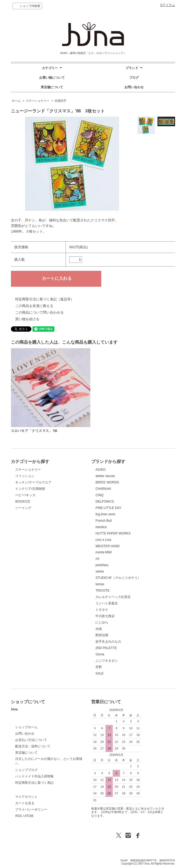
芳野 (99, 667)
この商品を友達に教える (34, 306)
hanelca (101, 527)
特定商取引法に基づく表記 (34, 783)
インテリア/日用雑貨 (30, 489)
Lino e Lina (103, 540)
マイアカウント (26, 797)
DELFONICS (105, 502)
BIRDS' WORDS (107, 482)
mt (97, 559)
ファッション (25, 476)
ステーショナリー (38, 101)
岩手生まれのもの (108, 642)
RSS (19, 816)
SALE (100, 673)
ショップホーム (26, 727)
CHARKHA (103, 489)
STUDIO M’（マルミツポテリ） (118, 578)
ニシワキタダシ (107, 661)
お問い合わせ (134, 87)
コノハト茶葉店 (107, 603)
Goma (100, 654)
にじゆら (102, 622)
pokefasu (102, 565)
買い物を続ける (27, 319)
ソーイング (23, 508)
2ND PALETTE (106, 648)
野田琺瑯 (102, 635)
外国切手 (60, 101)
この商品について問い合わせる (39, 312)
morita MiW (104, 552)
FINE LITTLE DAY (108, 508)
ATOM (29, 816)
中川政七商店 (105, 616)
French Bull (104, 521)
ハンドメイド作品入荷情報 (34, 776)
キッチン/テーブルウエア (33, 482)
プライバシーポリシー (31, 810)
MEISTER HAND (108, 546)
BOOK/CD (23, 502)
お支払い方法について (31, 740)
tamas (100, 584)
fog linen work (105, 514)
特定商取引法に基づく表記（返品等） (45, 299)
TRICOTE (102, 591)
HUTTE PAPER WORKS (113, 533)
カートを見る (25, 803)
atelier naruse (105, 476)
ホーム (16, 101)
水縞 (99, 629)
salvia (100, 571)
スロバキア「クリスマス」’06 (36, 431)
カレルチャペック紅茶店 (113, 597)
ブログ (134, 78)
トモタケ (102, 610)
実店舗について (52, 87)
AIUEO (100, 470)
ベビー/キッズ (25, 495)
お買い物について (52, 78)
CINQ (99, 495)
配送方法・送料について (33, 746)
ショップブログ (26, 770)
